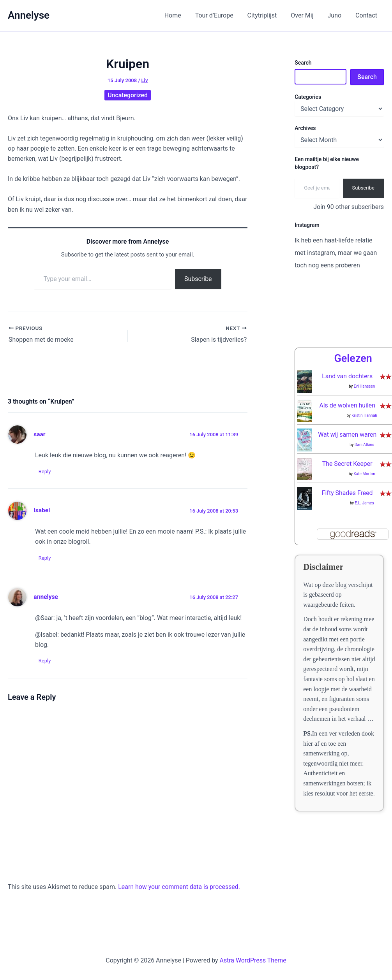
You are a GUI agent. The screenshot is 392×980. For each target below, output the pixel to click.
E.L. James (365, 503)
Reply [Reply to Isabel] (45, 558)
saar (39, 434)
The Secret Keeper (347, 464)
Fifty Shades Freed (347, 493)
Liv (145, 80)
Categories (308, 97)
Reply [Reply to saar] (45, 471)
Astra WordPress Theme (253, 960)
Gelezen (353, 358)
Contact (367, 15)
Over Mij (306, 15)
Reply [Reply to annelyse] (45, 661)
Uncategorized (128, 95)
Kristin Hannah (364, 415)
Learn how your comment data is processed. (179, 887)
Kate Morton (364, 474)
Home (181, 15)
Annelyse (29, 15)
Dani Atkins (364, 445)
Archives (305, 128)
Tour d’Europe (221, 15)
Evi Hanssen (365, 386)
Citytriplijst (268, 15)
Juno (337, 15)
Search (303, 63)
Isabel (42, 510)
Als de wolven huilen (347, 405)
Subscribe (198, 279)
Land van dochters (347, 376)
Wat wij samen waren (347, 435)
